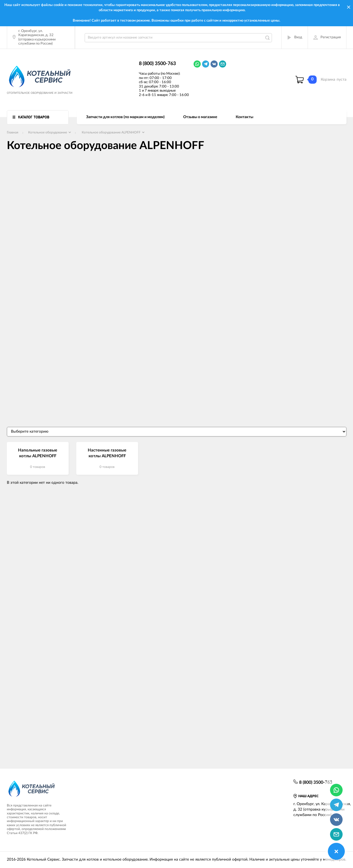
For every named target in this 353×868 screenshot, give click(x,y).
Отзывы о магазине (200, 117)
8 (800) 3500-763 (157, 64)
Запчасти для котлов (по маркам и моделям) (125, 117)
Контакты (244, 117)
